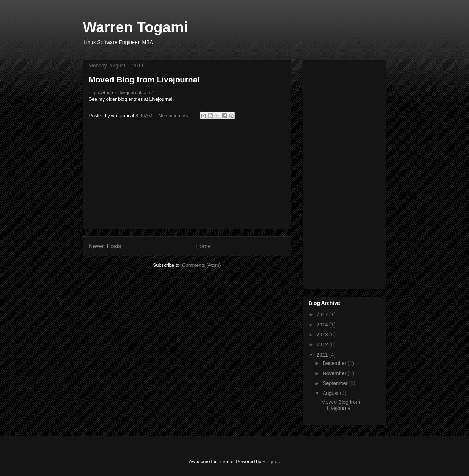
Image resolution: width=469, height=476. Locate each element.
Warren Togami (135, 27)
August (331, 393)
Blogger (270, 462)
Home (203, 246)
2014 (323, 325)
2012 (323, 344)
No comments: (174, 116)
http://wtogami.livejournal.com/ (121, 93)
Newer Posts (105, 246)
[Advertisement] (187, 177)
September (336, 383)
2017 (323, 314)
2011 (323, 355)
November (335, 373)
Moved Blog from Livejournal (144, 80)
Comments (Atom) (201, 265)
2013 (323, 335)
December (335, 363)
